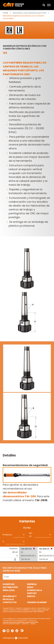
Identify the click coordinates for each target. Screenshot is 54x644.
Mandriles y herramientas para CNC (30, 13)
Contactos (10, 602)
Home (5, 13)
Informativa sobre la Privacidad (11, 624)
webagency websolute (15, 638)
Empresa (32, 584)
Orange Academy (37, 602)
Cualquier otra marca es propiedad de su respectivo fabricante (20, 622)
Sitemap (33, 624)
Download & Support (35, 592)
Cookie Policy (25, 624)
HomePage (9, 584)
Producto (7, 535)
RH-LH (31, 535)
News (30, 587)
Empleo (31, 596)
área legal (9, 590)
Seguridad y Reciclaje (10, 598)
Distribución (10, 587)
